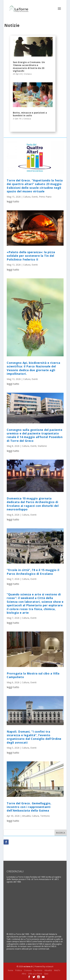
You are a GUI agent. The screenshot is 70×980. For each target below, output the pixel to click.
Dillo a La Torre (35, 974)
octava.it (28, 966)
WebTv (57, 970)
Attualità (26, 816)
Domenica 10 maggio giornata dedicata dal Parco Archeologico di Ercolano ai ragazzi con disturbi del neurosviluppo (33, 504)
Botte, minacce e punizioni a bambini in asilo (30, 114)
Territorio (45, 816)
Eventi (35, 197)
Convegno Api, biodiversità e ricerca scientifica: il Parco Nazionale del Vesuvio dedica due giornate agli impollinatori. (33, 368)
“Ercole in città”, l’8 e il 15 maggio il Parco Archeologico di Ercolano (33, 572)
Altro (24, 974)
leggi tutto (13, 201)
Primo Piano (45, 197)
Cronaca (28, 74)
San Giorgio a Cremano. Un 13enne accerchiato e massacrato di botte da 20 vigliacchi (29, 66)
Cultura (27, 197)
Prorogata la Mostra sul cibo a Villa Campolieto (33, 675)
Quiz (46, 974)
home (11, 970)
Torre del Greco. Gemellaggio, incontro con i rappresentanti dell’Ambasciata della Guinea (29, 807)
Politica (19, 970)
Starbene (42, 446)
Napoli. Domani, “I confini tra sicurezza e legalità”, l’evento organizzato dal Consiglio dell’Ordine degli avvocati (34, 737)
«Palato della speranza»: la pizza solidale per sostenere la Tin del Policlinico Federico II (31, 256)
